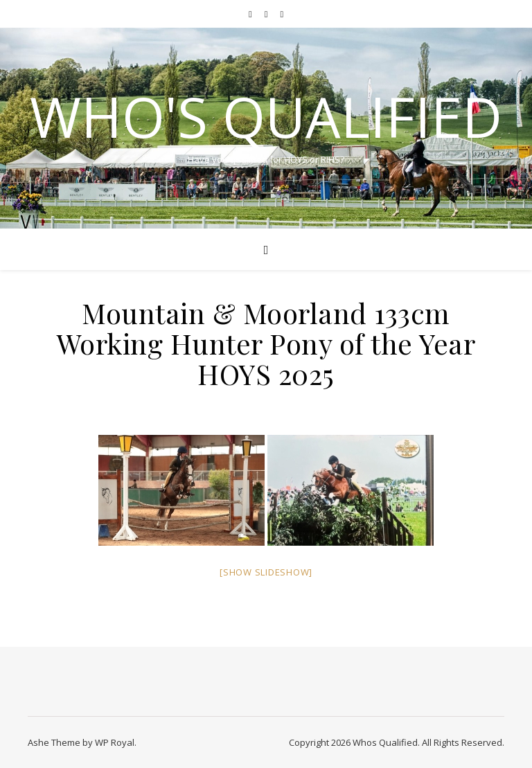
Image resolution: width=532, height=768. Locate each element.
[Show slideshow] (266, 572)
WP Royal (115, 742)
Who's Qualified (266, 116)
